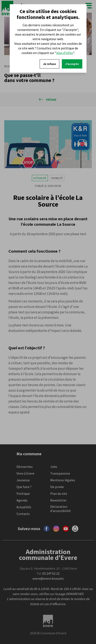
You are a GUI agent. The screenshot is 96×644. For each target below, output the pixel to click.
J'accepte (72, 64)
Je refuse (49, 64)
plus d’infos (65, 53)
